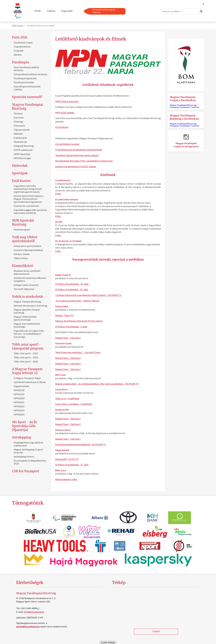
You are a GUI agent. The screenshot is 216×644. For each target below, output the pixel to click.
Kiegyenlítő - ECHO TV (67, 459)
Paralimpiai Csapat (23, 43)
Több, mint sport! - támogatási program (28, 346)
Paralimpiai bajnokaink (25, 78)
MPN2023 (19, 410)
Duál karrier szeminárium (26, 206)
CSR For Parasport (26, 471)
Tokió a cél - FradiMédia (67, 398)
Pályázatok (19, 126)
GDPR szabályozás (23, 150)
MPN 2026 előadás (65, 113)
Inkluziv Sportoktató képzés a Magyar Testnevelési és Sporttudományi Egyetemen (28, 199)
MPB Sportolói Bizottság (23, 222)
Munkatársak (20, 142)
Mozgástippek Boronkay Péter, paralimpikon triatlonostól (84, 161)
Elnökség (18, 122)
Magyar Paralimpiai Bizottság (27, 107)
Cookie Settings (108, 642)
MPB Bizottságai (22, 158)
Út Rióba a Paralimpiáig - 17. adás (72, 465)
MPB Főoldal (18, 26)
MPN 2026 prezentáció (67, 101)
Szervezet (19, 118)
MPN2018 (19, 390)
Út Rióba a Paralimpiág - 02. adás (72, 289)
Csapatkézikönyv (22, 47)
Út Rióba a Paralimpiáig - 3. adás (71, 327)
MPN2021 (19, 402)
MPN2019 (19, 394)
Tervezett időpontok (24, 289)
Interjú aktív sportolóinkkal (27, 246)
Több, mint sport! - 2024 (26, 357)
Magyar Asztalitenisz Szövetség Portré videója (79, 321)
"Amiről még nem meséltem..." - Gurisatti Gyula (78, 352)
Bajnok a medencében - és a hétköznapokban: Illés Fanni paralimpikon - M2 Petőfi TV (97, 384)
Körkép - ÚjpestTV (64, 315)
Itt (56, 127)
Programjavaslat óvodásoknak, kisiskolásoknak (79, 150)
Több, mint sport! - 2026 (26, 361)
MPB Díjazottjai (22, 154)
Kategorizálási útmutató (26, 285)
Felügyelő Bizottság (24, 146)
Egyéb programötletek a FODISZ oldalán (76, 167)
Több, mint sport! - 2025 (26, 353)
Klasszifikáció (23, 266)
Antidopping (22, 437)
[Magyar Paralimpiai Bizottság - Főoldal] (18, 11)
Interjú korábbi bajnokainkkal (28, 250)
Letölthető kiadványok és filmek (30, 382)
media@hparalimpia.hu (28, 626)
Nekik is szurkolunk (28, 297)
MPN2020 (19, 398)
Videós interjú (21, 258)
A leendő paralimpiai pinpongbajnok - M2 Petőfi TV (80, 444)
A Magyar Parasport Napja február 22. (27, 371)
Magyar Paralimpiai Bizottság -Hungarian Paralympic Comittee (185, 106)
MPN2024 (19, 414)
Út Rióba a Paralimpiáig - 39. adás (72, 284)
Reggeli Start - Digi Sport (68, 338)
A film (58, 194)
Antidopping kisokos (24, 457)
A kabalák (19, 51)
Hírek (38, 11)
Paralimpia (20, 62)
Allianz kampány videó (66, 479)
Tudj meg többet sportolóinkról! (25, 239)
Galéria (51, 11)
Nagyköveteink (21, 386)
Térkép (156, 631)
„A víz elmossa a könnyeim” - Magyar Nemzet (77, 301)
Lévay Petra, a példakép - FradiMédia (74, 404)
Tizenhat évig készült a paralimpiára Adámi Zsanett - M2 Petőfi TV (88, 295)
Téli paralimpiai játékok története (31, 74)
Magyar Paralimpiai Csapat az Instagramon (186, 141)
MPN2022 (19, 406)
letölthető (63, 127)
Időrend (18, 55)
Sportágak (20, 173)
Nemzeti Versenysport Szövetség (30, 306)
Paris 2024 (20, 37)
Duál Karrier (21, 181)
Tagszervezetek (22, 130)
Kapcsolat (67, 11)
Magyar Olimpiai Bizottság (27, 302)
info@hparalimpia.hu (34, 612)
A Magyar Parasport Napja (27, 378)
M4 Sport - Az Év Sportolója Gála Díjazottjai (25, 426)
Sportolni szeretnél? (27, 97)
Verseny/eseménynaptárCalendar (104, 11)
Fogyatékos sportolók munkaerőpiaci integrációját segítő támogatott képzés (28, 189)
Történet (18, 113)
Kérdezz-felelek (22, 254)
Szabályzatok (20, 138)
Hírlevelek (20, 166)
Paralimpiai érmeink (24, 82)
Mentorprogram (22, 230)
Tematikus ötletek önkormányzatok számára (77, 155)
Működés (18, 134)
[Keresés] (182, 11)
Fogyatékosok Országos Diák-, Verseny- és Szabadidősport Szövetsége (29, 334)
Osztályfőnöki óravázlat (67, 144)
